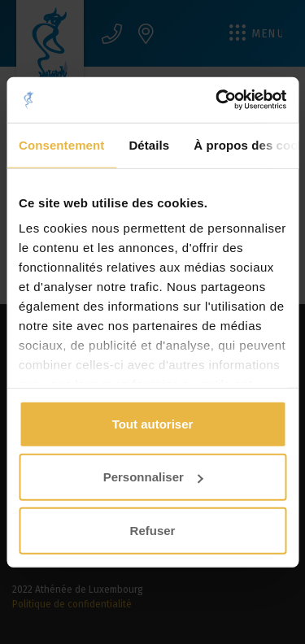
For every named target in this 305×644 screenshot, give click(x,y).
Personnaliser (153, 477)
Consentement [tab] (61, 144)
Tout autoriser (153, 423)
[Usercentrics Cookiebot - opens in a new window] (217, 100)
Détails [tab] (149, 144)
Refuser (153, 530)
